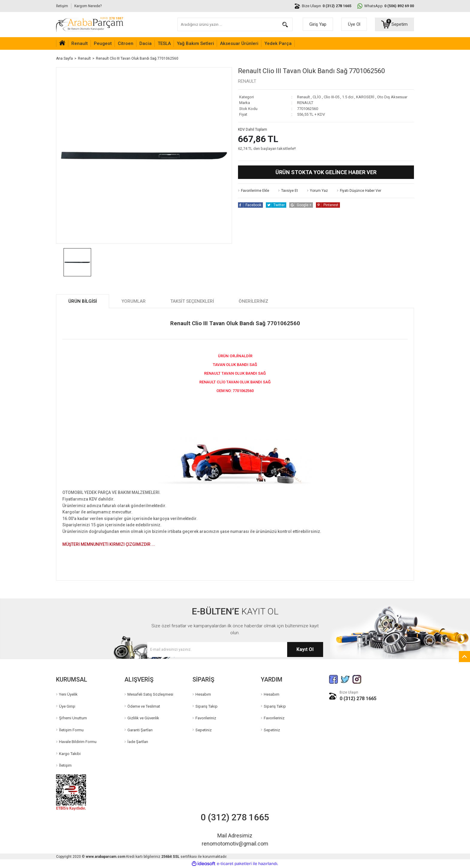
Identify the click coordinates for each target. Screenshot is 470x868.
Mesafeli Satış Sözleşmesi (150, 694)
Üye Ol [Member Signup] (354, 24)
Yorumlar (134, 301)
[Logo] (90, 25)
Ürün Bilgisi (83, 301)
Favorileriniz (206, 718)
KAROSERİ (365, 97)
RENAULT (247, 81)
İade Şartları (138, 742)
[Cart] (394, 24)
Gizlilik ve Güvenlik (143, 718)
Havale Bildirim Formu (78, 742)
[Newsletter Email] (235, 650)
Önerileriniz (253, 301)
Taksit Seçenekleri (192, 301)
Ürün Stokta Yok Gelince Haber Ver (326, 172)
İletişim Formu (71, 730)
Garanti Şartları (140, 730)
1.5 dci (348, 97)
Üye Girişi (67, 706)
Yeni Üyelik (68, 694)
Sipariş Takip (207, 706)
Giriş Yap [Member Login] (318, 24)
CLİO (317, 97)
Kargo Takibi (70, 754)
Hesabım (203, 694)
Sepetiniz (204, 730)
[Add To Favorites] (254, 191)
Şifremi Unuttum (73, 718)
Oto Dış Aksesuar (392, 97)
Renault (303, 97)
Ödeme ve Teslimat (144, 706)
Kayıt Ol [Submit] (305, 649)
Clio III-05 (332, 97)
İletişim (62, 6)
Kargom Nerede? (88, 6)
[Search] (235, 24)
